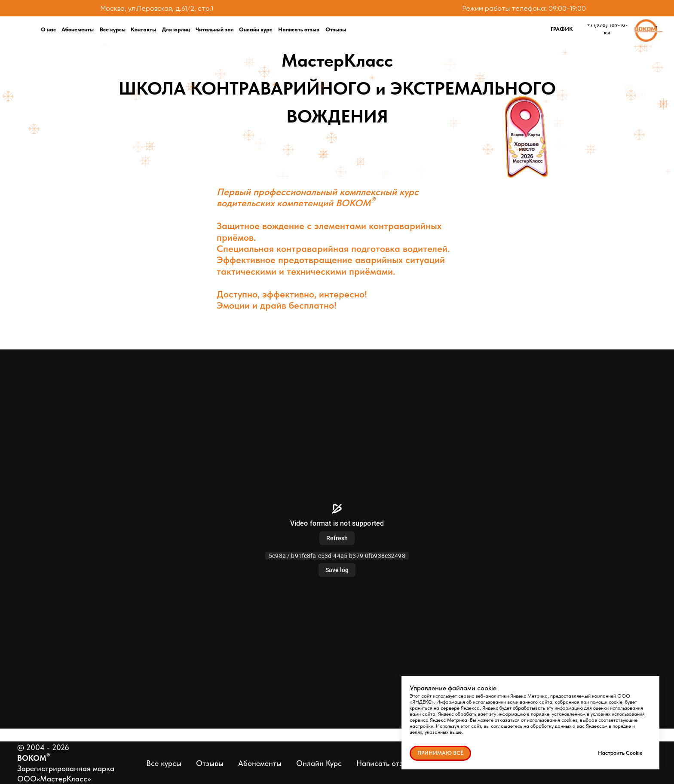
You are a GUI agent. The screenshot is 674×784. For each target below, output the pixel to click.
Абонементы (260, 763)
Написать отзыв (384, 763)
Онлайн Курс (319, 763)
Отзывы (210, 763)
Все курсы (164, 763)
